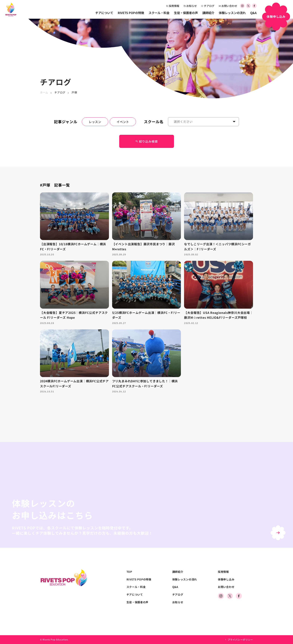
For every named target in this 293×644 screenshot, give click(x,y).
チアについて (104, 13)
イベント (123, 122)
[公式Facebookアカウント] (254, 6)
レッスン (95, 122)
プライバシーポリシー (240, 640)
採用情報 (173, 6)
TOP (129, 572)
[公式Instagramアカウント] (242, 6)
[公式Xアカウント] (248, 6)
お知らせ (190, 6)
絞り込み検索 (147, 141)
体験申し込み (226, 579)
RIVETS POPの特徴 (131, 13)
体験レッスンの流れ (232, 13)
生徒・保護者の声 (186, 13)
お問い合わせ (228, 6)
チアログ (208, 6)
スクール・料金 (159, 13)
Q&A (253, 13)
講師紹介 (208, 13)
